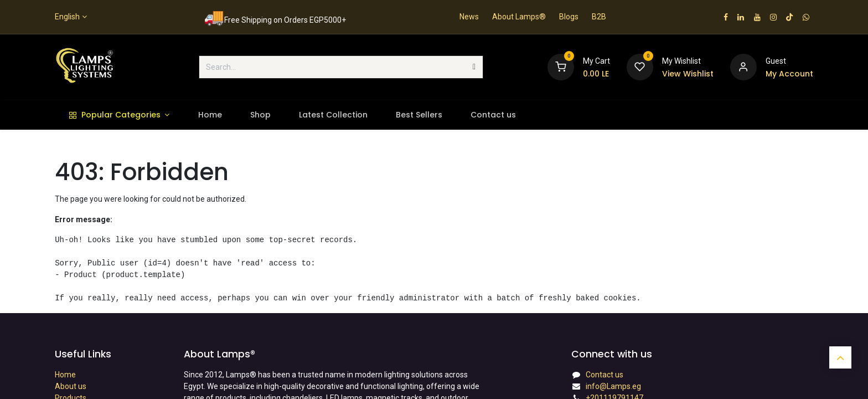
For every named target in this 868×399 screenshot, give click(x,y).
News (469, 17)
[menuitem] (119, 115)
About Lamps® (519, 17)
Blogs (569, 17)
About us (71, 386)
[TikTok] (789, 17)
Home (65, 375)
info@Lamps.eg (613, 386)
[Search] (474, 67)
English (67, 17)
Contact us (604, 375)
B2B (599, 17)
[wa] (806, 17)
